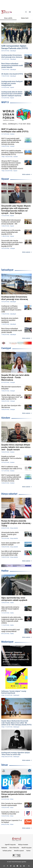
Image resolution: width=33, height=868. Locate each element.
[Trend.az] (7, 12)
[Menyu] (30, 12)
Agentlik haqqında (10, 845)
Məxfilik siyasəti (19, 851)
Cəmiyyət (6, 348)
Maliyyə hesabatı (23, 845)
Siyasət (5, 179)
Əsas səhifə (8, 18)
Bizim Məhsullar (14, 848)
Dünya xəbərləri (9, 494)
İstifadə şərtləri (7, 851)
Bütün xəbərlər (26, 174)
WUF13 (5, 102)
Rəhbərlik (4, 848)
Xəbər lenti (25, 18)
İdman (5, 765)
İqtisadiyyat (7, 270)
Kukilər (28, 851)
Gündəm (6, 418)
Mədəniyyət (7, 642)
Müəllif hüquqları (27, 848)
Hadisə (5, 571)
